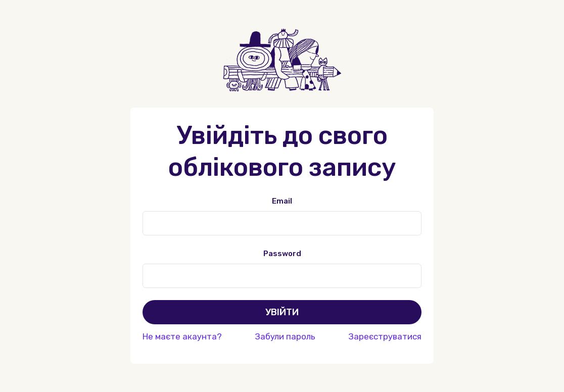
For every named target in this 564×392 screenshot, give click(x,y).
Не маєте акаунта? (182, 336)
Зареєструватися (385, 336)
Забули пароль (285, 336)
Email (282, 201)
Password (282, 254)
